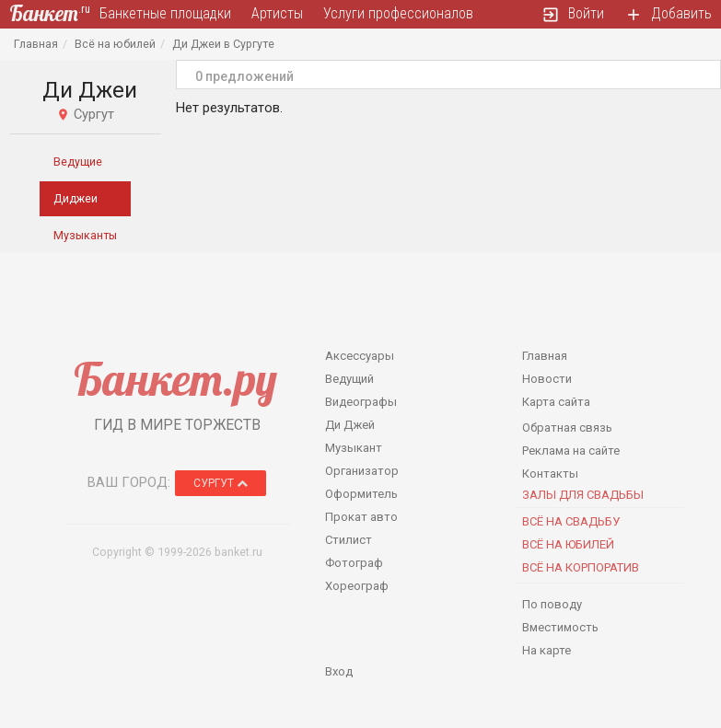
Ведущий (349, 379)
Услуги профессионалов (398, 13)
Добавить (668, 14)
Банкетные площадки (165, 13)
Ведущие (78, 162)
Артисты (277, 13)
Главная (36, 44)
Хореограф (357, 586)
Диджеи (76, 198)
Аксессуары (360, 356)
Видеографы (361, 402)
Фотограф (354, 563)
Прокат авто (361, 517)
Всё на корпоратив (581, 567)
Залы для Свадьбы (583, 495)
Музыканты (85, 235)
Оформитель (361, 494)
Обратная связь (567, 428)
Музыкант (354, 448)
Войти (573, 14)
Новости (547, 379)
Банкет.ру (175, 379)
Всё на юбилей (115, 44)
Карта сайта (556, 402)
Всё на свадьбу (571, 521)
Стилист (349, 540)
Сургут (221, 483)
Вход (339, 671)
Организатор (362, 471)
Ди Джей (350, 425)
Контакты (550, 474)
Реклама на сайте (571, 451)
